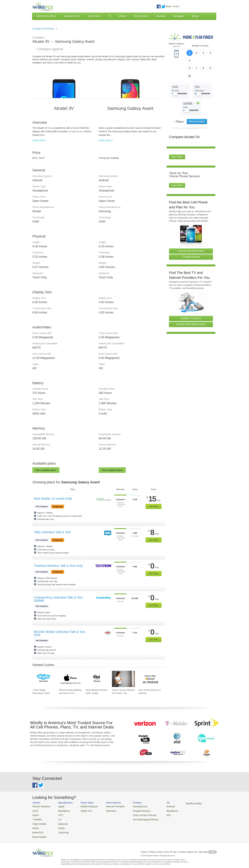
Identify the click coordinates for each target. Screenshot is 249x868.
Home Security (141, 16)
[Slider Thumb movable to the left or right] (175, 76)
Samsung (60, 829)
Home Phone (94, 16)
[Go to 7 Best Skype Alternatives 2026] (44, 679)
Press (176, 6)
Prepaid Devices (132, 810)
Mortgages (178, 16)
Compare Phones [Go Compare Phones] (191, 238)
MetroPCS (37, 829)
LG (57, 818)
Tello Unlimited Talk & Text (52, 532)
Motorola (60, 822)
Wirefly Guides (180, 803)
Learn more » (39, 140)
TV (110, 16)
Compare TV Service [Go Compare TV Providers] (191, 299)
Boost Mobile (38, 833)
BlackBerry (61, 810)
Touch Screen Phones (135, 814)
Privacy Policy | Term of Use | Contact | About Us (173, 848)
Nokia (58, 825)
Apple (58, 806)
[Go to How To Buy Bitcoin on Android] (150, 679)
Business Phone (72, 16)
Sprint (35, 814)
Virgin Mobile (38, 822)
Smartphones (131, 806)
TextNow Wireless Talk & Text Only (58, 566)
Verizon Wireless (40, 806)
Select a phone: (176, 45)
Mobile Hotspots (85, 806)
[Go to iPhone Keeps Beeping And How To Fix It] (70, 679)
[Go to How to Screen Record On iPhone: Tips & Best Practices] (123, 679)
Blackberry (160, 810)
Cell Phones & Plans (46, 16)
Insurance (161, 16)
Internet (122, 16)
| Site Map (203, 848)
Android (158, 806)
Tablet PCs (83, 810)
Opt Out (212, 848)
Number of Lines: (200, 46)
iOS (156, 814)
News (169, 6)
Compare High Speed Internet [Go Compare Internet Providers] (191, 305)
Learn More (177, 138)
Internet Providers (109, 806)
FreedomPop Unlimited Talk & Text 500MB (58, 599)
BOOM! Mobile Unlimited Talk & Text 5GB (60, 633)
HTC (58, 814)
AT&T (35, 810)
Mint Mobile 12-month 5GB (53, 499)
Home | (144, 848)
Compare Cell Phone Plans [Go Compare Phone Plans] (191, 232)
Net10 (35, 825)
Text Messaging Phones (136, 818)
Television (105, 810)
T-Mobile (36, 818)
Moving (195, 16)
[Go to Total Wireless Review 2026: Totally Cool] (97, 679)
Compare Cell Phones (43, 29)
